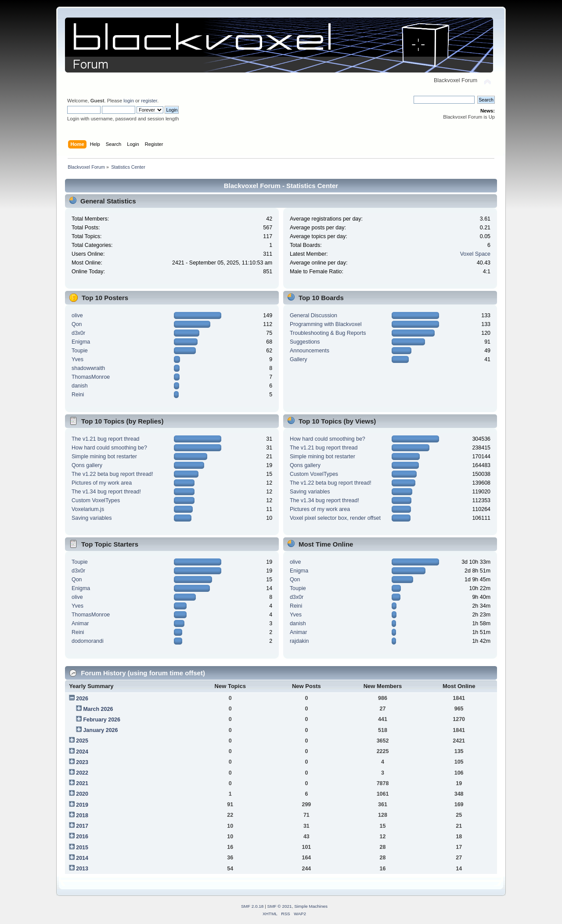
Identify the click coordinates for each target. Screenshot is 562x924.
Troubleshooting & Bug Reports (328, 333)
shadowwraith (88, 368)
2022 (82, 773)
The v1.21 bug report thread (106, 439)
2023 (82, 762)
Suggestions (305, 342)
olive (77, 315)
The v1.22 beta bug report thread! (112, 474)
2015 (82, 848)
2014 (82, 858)
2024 (82, 752)
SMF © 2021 (280, 906)
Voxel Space (475, 254)
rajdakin (299, 641)
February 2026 (102, 720)
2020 (82, 794)
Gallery (299, 359)
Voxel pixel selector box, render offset (335, 518)
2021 (82, 783)
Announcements (310, 351)
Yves (77, 359)
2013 (82, 869)
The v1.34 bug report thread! (106, 492)
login (129, 101)
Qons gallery (87, 465)
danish (80, 386)
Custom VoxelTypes (96, 500)
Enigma (81, 342)
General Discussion (313, 315)
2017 (82, 826)
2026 (82, 699)
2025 (82, 741)
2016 (82, 837)
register (149, 101)
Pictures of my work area (102, 483)
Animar (80, 623)
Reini (78, 395)
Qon (77, 324)
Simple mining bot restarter (104, 457)
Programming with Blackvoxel (326, 324)
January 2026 (100, 730)
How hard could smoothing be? (109, 448)
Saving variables (92, 518)
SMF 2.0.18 (252, 906)
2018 (82, 815)
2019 (82, 805)
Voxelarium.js (88, 509)
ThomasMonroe (91, 377)
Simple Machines (311, 906)
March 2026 (98, 709)
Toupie (80, 351)
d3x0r (78, 333)
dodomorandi (88, 641)
